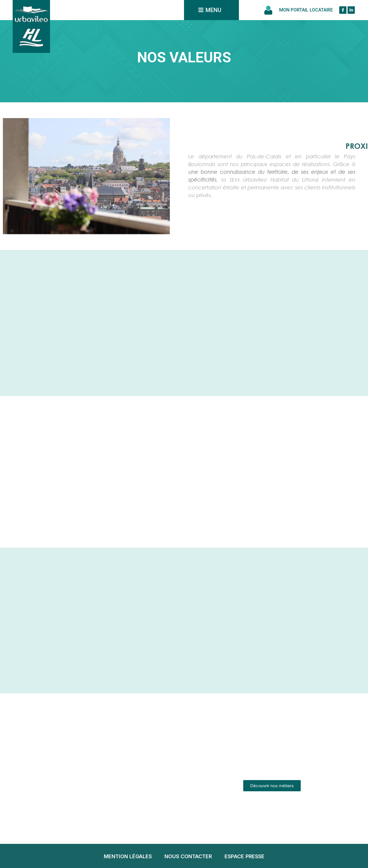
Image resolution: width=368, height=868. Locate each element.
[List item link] (128, 857)
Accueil (184, 71)
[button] (272, 786)
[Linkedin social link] (351, 10)
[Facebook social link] (343, 10)
